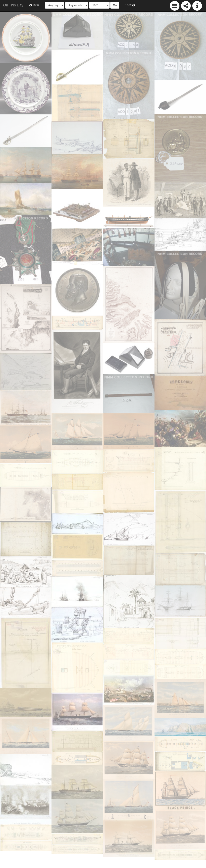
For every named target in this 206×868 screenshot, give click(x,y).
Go (115, 5)
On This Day (13, 5)
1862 (130, 5)
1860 (34, 5)
